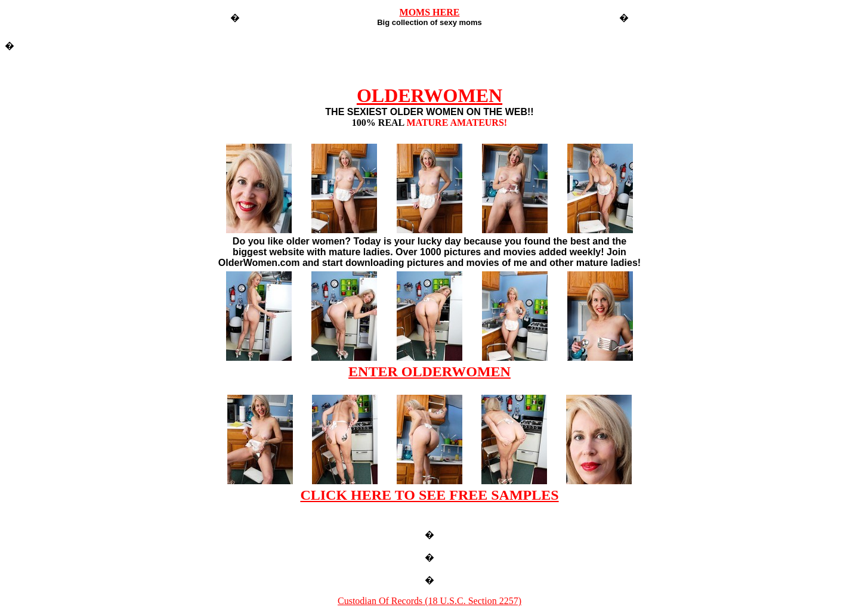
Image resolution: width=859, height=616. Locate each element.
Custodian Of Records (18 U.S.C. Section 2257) (429, 601)
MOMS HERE (430, 12)
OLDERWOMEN (429, 95)
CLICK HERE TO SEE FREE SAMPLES (429, 495)
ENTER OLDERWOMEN (429, 372)
